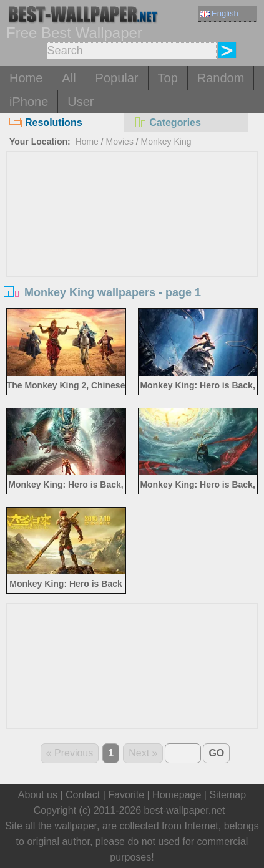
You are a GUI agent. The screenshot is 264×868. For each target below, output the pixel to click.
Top (168, 78)
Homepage (177, 795)
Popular (117, 78)
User (81, 102)
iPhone (29, 102)
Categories (167, 123)
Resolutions (46, 123)
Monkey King (166, 142)
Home (26, 78)
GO (216, 753)
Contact (83, 795)
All (69, 78)
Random (221, 78)
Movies (120, 142)
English (219, 13)
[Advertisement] (132, 245)
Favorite (126, 795)
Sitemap (227, 795)
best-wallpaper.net (185, 810)
